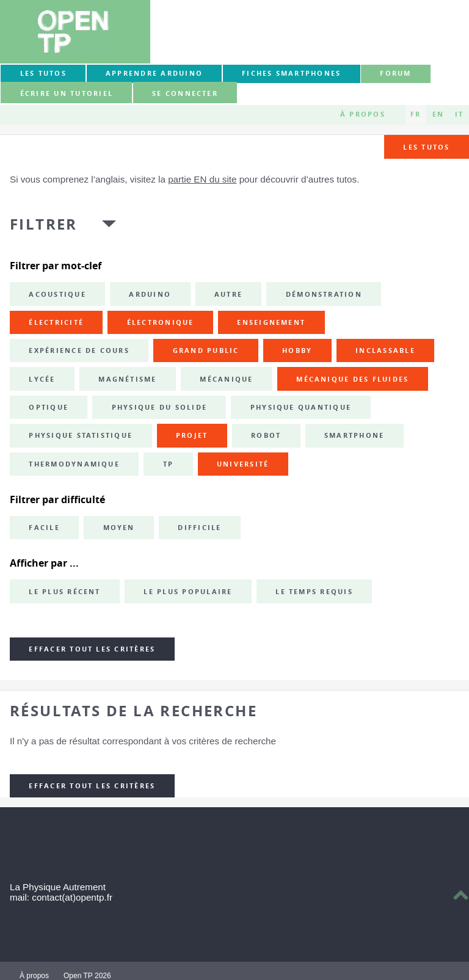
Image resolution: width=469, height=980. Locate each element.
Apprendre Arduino (154, 73)
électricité (56, 322)
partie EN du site (202, 179)
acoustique (57, 294)
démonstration (324, 294)
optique (49, 407)
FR (416, 114)
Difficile (199, 528)
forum (395, 73)
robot (266, 435)
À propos (363, 114)
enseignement (271, 322)
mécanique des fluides (352, 379)
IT (459, 114)
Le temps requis (314, 592)
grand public (206, 350)
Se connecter (185, 93)
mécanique (226, 379)
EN (438, 114)
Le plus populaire (188, 592)
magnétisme (127, 379)
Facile (44, 528)
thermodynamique (74, 464)
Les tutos (43, 73)
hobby (297, 350)
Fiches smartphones (291, 73)
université (243, 464)
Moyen (119, 528)
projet (192, 435)
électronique (161, 322)
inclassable (385, 350)
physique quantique (301, 407)
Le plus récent (64, 592)
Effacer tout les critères (92, 649)
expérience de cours (79, 350)
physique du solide (159, 407)
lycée (42, 379)
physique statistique (81, 435)
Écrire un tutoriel (67, 93)
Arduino (150, 294)
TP (168, 464)
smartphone (354, 435)
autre (228, 294)
